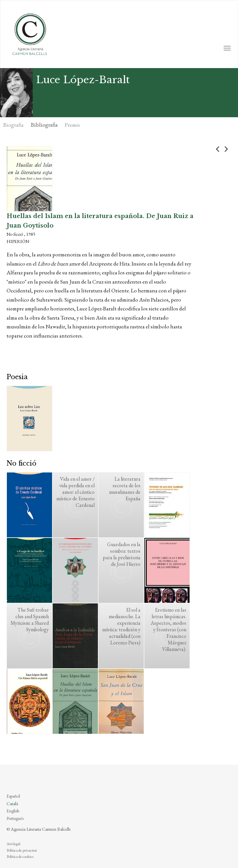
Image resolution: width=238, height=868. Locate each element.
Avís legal (13, 844)
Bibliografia (44, 125)
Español (13, 796)
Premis (72, 125)
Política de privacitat (22, 850)
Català (12, 803)
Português (15, 818)
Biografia (13, 125)
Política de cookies (20, 857)
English (13, 811)
